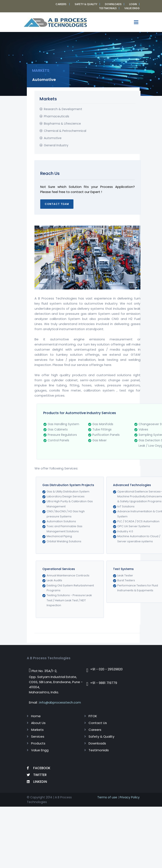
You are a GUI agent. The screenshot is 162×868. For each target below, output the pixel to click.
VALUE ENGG (132, 8)
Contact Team (57, 204)
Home (36, 716)
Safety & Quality (86, 4)
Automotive (53, 138)
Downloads (113, 4)
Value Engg (40, 750)
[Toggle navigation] (136, 22)
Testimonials (108, 8)
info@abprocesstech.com (60, 702)
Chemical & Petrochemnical (65, 131)
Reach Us (50, 173)
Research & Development (63, 109)
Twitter (37, 775)
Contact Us (98, 723)
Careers (61, 4)
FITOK (93, 716)
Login (133, 4)
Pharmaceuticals (57, 116)
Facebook (39, 768)
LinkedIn (37, 782)
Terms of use (107, 797)
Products (38, 743)
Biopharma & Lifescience (62, 124)
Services (38, 736)
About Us (38, 723)
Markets (37, 730)
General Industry (56, 145)
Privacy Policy (130, 797)
